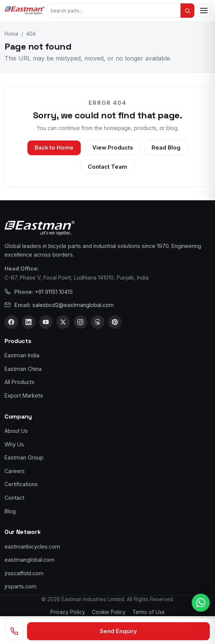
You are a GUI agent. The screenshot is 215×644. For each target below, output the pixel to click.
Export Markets (24, 395)
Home (11, 34)
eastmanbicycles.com (32, 546)
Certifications (21, 484)
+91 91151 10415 (54, 292)
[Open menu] (204, 11)
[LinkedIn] (29, 322)
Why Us (14, 444)
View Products (113, 148)
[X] (63, 322)
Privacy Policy (68, 612)
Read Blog (166, 148)
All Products (20, 382)
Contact (14, 498)
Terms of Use (149, 612)
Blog (10, 511)
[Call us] (14, 631)
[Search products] (114, 11)
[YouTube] (46, 322)
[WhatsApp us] (201, 603)
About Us (16, 431)
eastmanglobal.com (29, 560)
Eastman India (22, 355)
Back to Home (54, 148)
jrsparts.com (20, 586)
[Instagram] (80, 322)
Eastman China (23, 369)
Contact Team (108, 167)
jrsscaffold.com (24, 573)
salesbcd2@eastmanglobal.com (73, 305)
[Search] (187, 11)
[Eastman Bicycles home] (25, 11)
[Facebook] (11, 322)
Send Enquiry (118, 631)
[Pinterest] (115, 322)
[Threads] (98, 322)
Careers (15, 471)
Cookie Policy (109, 612)
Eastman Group (24, 457)
